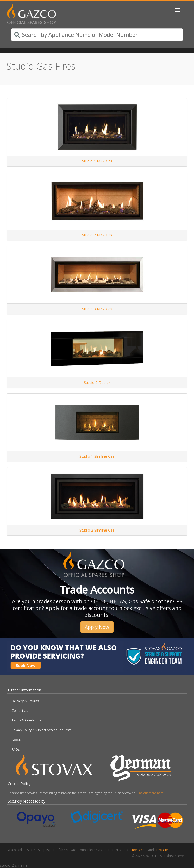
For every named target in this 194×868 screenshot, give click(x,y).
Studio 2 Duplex (97, 382)
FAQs (16, 749)
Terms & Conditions (26, 720)
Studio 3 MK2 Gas (97, 309)
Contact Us (20, 711)
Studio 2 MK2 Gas (97, 235)
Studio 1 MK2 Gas (97, 161)
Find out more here (150, 793)
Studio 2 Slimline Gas (97, 530)
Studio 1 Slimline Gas (97, 456)
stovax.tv (161, 850)
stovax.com (139, 850)
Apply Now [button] (97, 627)
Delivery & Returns (25, 701)
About (16, 740)
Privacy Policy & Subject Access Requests (42, 730)
